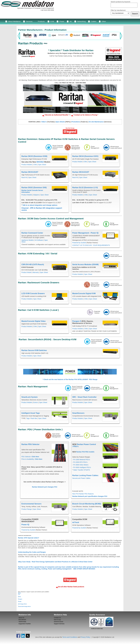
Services (29, 21)
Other (104, 21)
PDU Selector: (30, 457)
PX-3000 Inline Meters (81, 465)
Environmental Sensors (31, 504)
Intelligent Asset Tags (31, 413)
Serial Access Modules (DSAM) (85, 264)
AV (71, 21)
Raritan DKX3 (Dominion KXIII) (34, 156)
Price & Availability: (32, 459)
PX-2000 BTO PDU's (80, 462)
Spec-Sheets (60, 122)
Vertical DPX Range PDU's (24, 607)
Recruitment (22, 620)
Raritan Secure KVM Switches (34, 350)
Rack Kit (24, 177)
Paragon (20, 599)
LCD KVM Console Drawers (33, 293)
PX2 (19, 594)
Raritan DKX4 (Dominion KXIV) (85, 156)
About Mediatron (14, 21)
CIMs (35, 165)
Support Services (59, 624)
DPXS (19, 597)
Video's (44, 122)
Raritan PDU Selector (30, 444)
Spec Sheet (42, 165)
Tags (28, 418)
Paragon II (77, 321)
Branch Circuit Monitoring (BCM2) (87, 504)
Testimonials (22, 622)
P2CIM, (20, 602)
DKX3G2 (40, 162)
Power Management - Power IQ (86, 233)
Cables (94, 21)
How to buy (57, 620)
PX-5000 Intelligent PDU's (82, 467)
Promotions (76, 122)
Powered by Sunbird (79, 243)
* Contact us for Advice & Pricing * (86, 115)
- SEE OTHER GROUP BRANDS (84, 569)
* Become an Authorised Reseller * (57, 115)
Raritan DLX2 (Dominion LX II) (85, 187)
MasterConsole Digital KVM (84, 293)
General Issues (59, 622)
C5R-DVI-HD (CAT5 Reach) (33, 264)
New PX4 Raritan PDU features (83, 494)
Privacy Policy (85, 637)
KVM (52, 21)
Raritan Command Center (32, 233)
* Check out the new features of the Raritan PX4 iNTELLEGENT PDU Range (70, 379)
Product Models (27, 165)
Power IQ (25, 525)
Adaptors (36, 195)
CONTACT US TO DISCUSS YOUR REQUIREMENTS (91, 245)
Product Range (27, 509)
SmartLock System (29, 397)
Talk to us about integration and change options (40, 205)
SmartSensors (78, 413)
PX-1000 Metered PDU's (82, 460)
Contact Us (57, 618)
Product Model (77, 162)
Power (62, 21)
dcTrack (76, 522)
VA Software (39, 240)
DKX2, (20, 593)
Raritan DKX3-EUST (30, 172)
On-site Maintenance (96, 122)
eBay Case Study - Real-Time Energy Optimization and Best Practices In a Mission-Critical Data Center (55, 562)
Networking (81, 21)
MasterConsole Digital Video (34, 321)
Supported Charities (25, 624)
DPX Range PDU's (22, 604)
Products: (41, 21)
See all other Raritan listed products (71, 587)
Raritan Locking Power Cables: (86, 475)
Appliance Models (28, 240)
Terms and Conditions (70, 637)
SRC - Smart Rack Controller (84, 397)
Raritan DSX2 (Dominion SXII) (34, 187)
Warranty (36, 272)
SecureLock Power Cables (81, 478)
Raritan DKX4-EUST (81, 172)
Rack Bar (34, 418)
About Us (21, 618)
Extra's (36, 402)
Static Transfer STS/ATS (82, 470)
